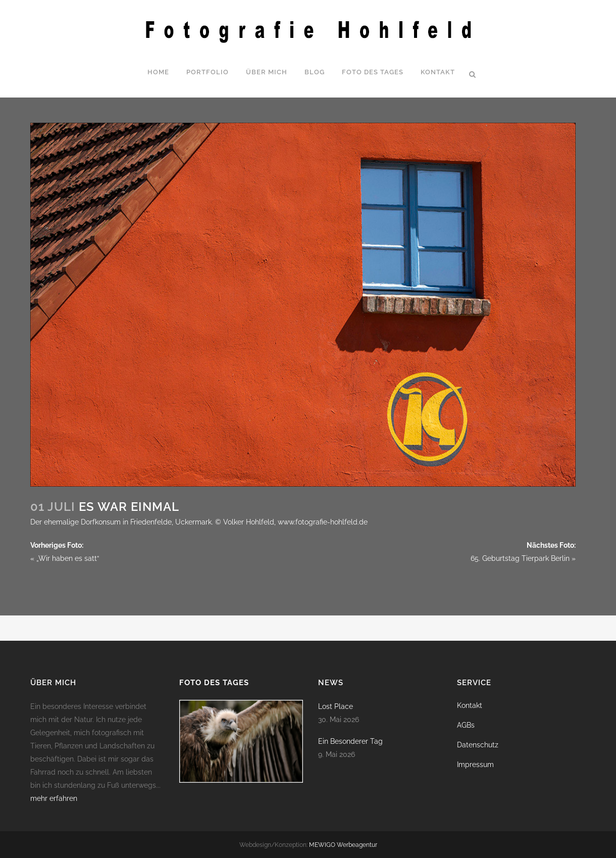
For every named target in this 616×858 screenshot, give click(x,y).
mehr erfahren (54, 798)
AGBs (466, 725)
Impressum (475, 765)
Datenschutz (478, 745)
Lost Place (336, 706)
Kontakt (470, 705)
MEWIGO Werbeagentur (343, 845)
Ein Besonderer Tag (350, 741)
